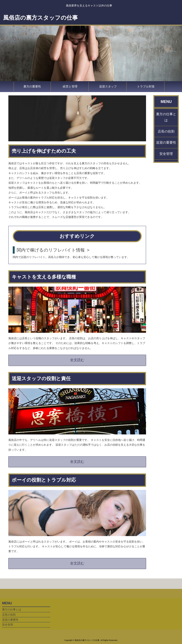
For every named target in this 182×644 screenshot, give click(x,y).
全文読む (77, 360)
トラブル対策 (146, 86)
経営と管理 (70, 86)
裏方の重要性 (32, 86)
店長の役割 (166, 131)
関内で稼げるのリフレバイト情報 (51, 250)
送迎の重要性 (166, 142)
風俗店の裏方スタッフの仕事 (40, 18)
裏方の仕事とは (166, 117)
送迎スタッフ (108, 86)
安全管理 (166, 154)
